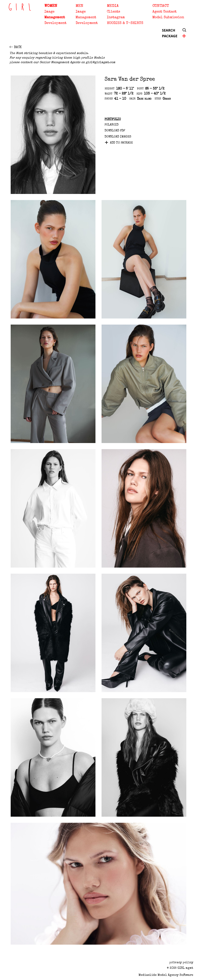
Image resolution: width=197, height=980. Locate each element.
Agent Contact (165, 12)
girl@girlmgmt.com (101, 63)
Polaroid (112, 125)
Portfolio (113, 119)
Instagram (116, 17)
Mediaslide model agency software (166, 975)
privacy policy (181, 963)
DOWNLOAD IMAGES (118, 137)
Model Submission (168, 17)
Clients (114, 12)
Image (49, 12)
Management (55, 17)
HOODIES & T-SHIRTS (125, 23)
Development (55, 23)
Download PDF (115, 131)
